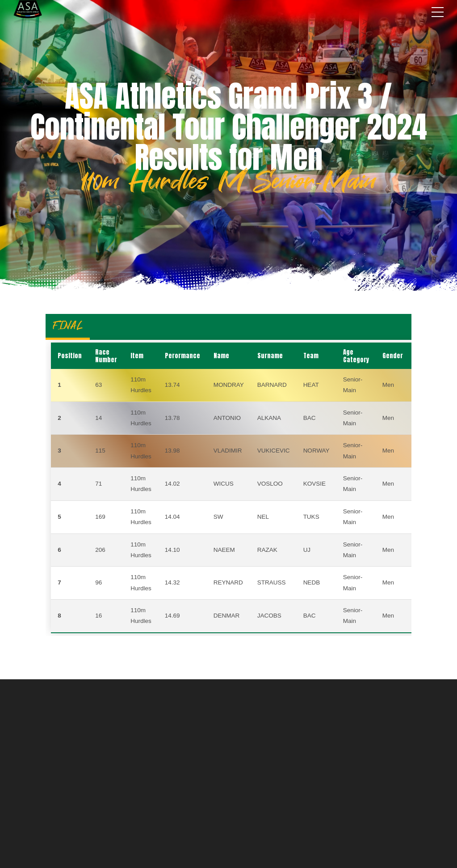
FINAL (68, 325)
